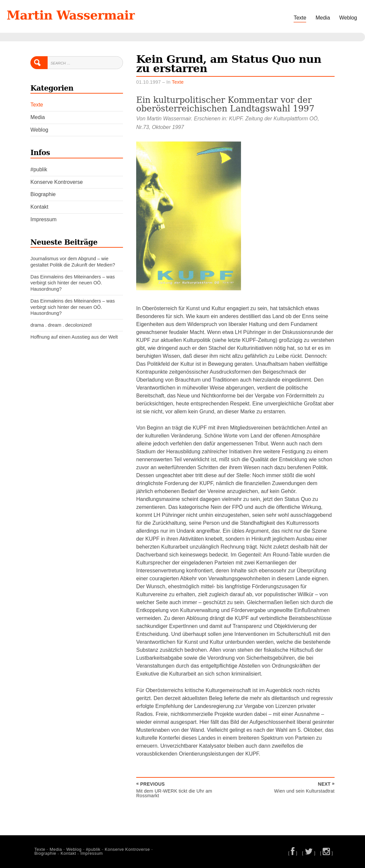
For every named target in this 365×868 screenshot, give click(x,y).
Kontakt (39, 207)
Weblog (348, 18)
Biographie (43, 194)
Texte (300, 18)
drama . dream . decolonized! (61, 325)
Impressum (43, 219)
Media (323, 18)
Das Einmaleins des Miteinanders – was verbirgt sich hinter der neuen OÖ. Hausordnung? (73, 283)
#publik (39, 169)
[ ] (293, 853)
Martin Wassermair (71, 15)
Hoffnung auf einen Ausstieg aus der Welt (74, 337)
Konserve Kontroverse (57, 182)
